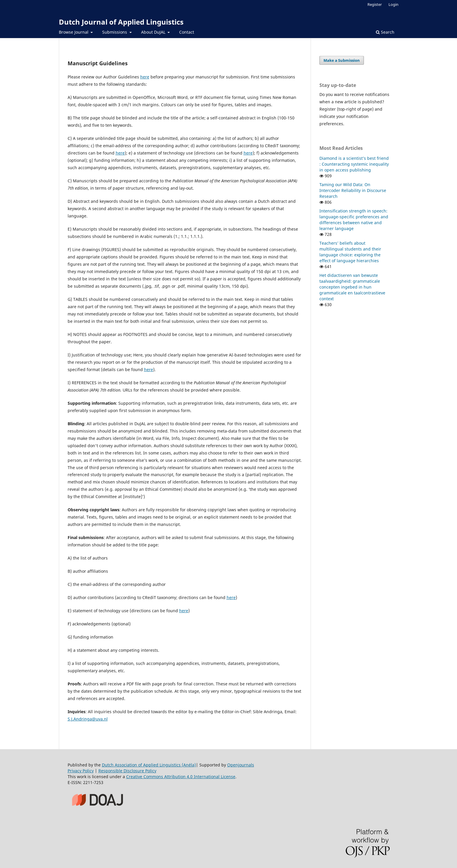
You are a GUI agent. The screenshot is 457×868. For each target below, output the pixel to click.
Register (375, 4)
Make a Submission (342, 60)
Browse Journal (74, 32)
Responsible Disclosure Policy (127, 771)
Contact (187, 32)
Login (393, 4)
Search (385, 32)
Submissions (115, 32)
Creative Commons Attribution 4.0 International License (181, 777)
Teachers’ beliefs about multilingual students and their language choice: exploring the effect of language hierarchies (350, 252)
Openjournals (241, 765)
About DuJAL (154, 32)
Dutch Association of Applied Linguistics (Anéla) (149, 765)
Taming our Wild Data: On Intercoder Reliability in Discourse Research (353, 190)
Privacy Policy (81, 771)
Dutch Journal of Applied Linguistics (121, 22)
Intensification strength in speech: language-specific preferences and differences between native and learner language (354, 220)
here (145, 77)
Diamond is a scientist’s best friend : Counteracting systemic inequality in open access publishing (354, 164)
